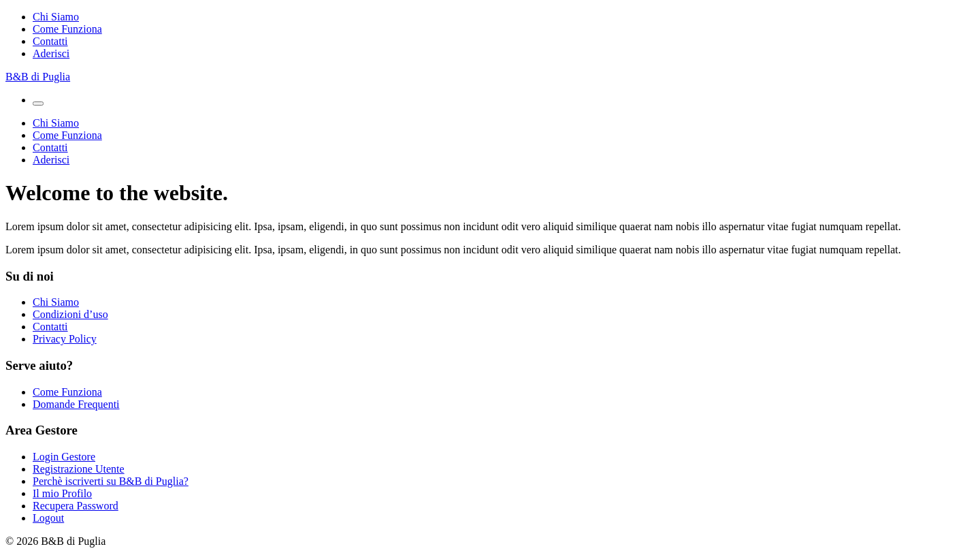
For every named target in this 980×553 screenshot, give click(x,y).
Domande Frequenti (76, 404)
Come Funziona (67, 29)
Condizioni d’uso (70, 314)
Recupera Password (76, 506)
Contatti (50, 41)
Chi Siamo (56, 17)
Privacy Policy (65, 339)
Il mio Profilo (62, 493)
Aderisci (51, 53)
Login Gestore (64, 457)
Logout (48, 518)
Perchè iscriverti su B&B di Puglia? (111, 481)
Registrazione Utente (79, 469)
